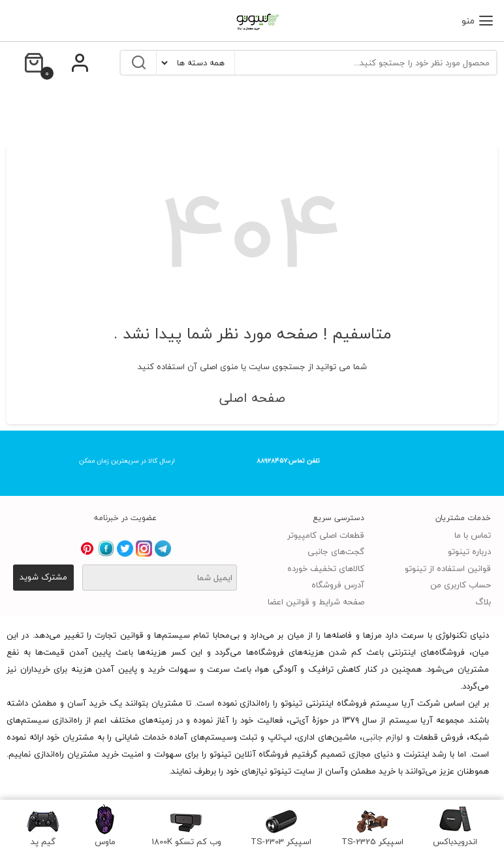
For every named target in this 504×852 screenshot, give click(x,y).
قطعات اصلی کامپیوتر (326, 535)
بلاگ (483, 602)
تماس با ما (473, 535)
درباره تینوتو (469, 551)
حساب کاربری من (461, 585)
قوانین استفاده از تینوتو (448, 568)
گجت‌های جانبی (336, 551)
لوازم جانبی (383, 737)
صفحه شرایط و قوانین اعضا (316, 602)
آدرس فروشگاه (338, 585)
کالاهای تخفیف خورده (326, 568)
